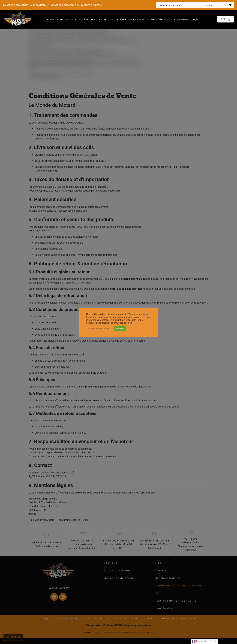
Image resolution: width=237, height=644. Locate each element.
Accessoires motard (88, 19)
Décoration (110, 19)
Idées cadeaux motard (134, 19)
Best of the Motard (163, 19)
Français (199, 641)
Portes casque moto (60, 19)
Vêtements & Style (188, 19)
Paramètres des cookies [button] (99, 329)
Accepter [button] (120, 329)
